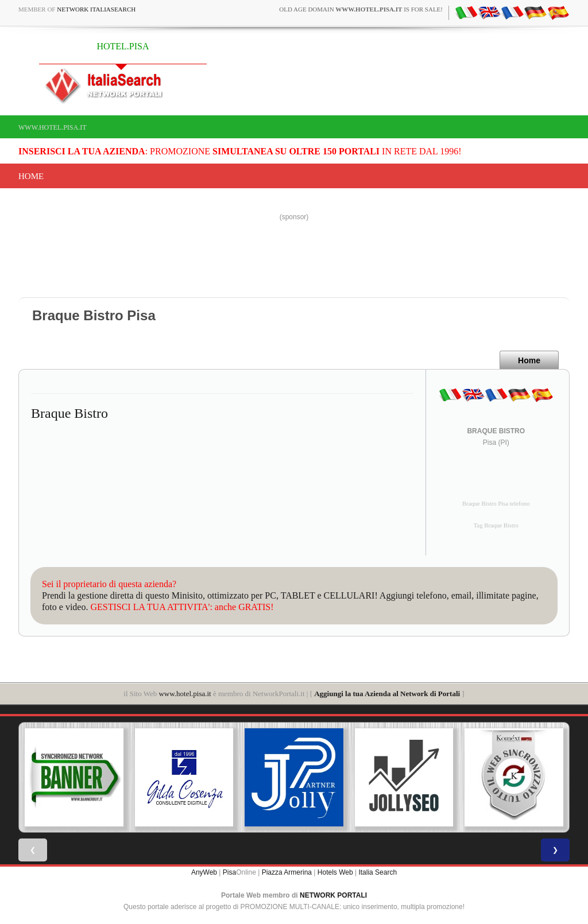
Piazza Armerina (287, 872)
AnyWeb (204, 872)
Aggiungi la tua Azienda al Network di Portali (387, 694)
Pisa (229, 872)
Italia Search (378, 872)
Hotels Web (335, 872)
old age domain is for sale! (361, 9)
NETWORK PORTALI (333, 895)
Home (31, 176)
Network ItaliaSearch (96, 9)
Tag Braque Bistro (496, 525)
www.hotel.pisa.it (53, 127)
